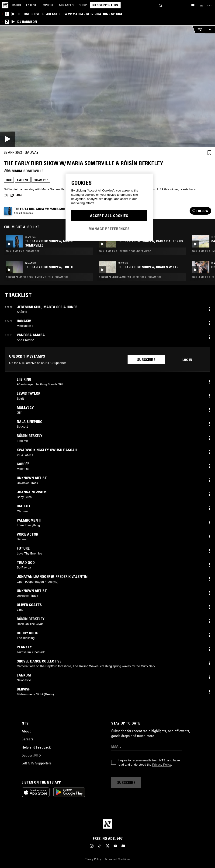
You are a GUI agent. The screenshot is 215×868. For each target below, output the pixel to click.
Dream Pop (41, 180)
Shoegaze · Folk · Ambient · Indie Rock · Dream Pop (130, 277)
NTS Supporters (105, 5)
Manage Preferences (109, 229)
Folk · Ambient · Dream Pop (23, 251)
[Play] (107, 86)
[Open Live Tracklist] (198, 30)
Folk (9, 180)
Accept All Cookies (109, 216)
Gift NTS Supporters (37, 763)
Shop (83, 5)
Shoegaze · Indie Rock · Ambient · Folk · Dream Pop (37, 277)
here (192, 189)
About (26, 731)
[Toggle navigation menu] (209, 5)
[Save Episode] (209, 152)
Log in (187, 360)
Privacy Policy (162, 765)
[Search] (160, 5)
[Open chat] (193, 5)
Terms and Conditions (118, 859)
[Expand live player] (210, 30)
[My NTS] (201, 5)
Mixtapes (66, 5)
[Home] (5, 5)
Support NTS (31, 755)
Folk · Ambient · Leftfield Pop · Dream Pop (125, 251)
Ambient (23, 180)
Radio (16, 5)
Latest (31, 5)
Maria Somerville (28, 171)
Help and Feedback (36, 747)
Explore (48, 5)
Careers (28, 739)
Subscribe (146, 359)
